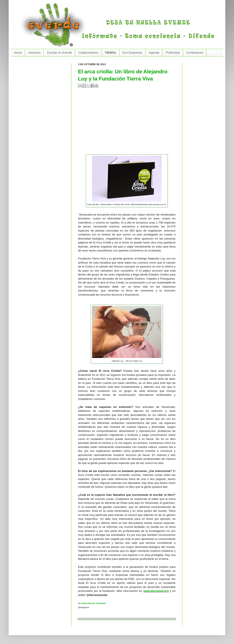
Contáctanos (195, 53)
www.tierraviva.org (156, 591)
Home (18, 53)
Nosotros (34, 53)
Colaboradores (88, 53)
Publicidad (173, 53)
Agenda (154, 53)
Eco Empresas (132, 53)
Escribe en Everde (59, 53)
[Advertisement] (122, 123)
